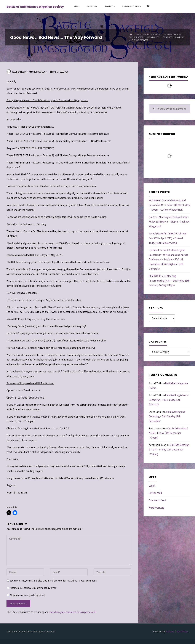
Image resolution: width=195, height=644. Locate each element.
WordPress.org (157, 508)
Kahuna (170, 631)
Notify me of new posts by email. (28, 595)
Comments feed (157, 500)
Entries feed (155, 493)
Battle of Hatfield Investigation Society (35, 7)
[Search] (148, 6)
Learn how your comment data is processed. (72, 612)
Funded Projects (144, 34)
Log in (152, 486)
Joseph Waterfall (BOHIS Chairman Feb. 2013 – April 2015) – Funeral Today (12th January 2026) (168, 238)
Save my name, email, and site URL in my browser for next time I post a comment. (52, 581)
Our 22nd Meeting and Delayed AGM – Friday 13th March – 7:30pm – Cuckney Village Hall (169, 222)
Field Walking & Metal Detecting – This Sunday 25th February (169, 400)
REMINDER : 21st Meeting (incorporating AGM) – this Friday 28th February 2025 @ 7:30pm (169, 281)
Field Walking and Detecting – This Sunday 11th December (167, 416)
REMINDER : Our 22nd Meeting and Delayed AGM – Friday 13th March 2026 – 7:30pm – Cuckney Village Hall (169, 205)
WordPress (182, 631)
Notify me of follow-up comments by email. (34, 588)
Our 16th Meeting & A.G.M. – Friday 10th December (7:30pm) (169, 433)
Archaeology (153, 37)
